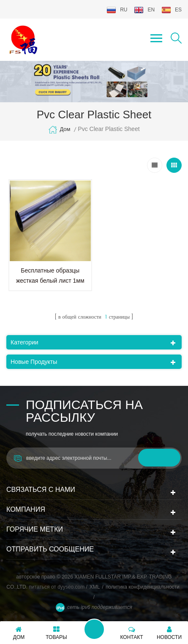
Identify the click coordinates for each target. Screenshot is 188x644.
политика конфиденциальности (143, 587)
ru (117, 10)
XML (95, 587)
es (172, 10)
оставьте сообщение (94, 629)
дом (59, 130)
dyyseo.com (72, 587)
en (144, 10)
